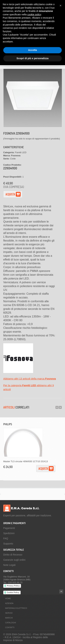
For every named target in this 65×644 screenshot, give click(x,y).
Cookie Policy (13, 592)
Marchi (9, 618)
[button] (60, 6)
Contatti (10, 627)
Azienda (9, 603)
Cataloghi (11, 623)
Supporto (8, 544)
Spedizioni (9, 533)
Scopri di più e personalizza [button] (32, 58)
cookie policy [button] (34, 14)
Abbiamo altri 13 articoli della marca (30, 379)
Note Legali (9, 565)
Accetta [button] (32, 50)
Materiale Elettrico (16, 608)
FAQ (6, 538)
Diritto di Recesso (13, 555)
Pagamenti (9, 528)
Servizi (9, 613)
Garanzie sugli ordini (14, 560)
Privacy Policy (13, 586)
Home (8, 598)
